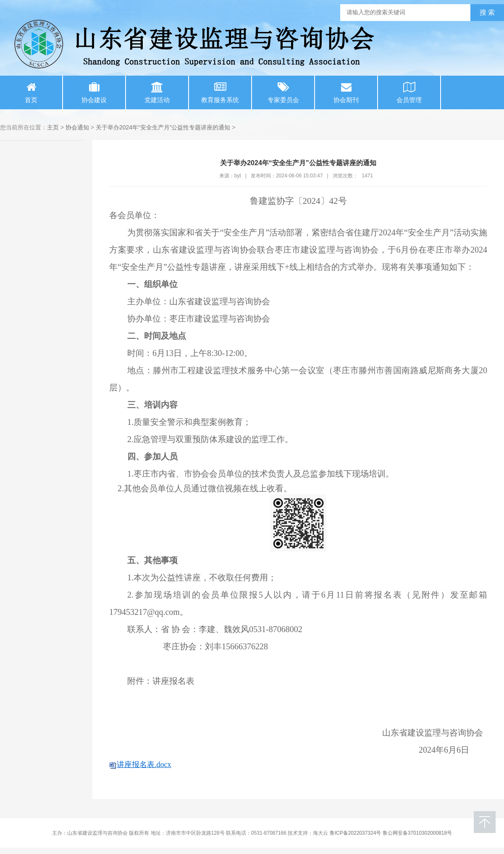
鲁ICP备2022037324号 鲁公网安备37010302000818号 (391, 833)
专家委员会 (283, 93)
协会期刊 (346, 93)
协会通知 (77, 127)
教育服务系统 (220, 93)
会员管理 (409, 93)
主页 (53, 127)
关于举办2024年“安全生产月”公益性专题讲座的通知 (163, 127)
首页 (31, 93)
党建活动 (157, 93)
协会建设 (94, 93)
